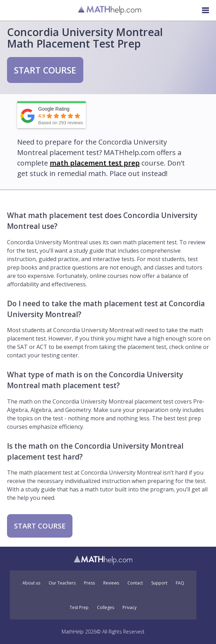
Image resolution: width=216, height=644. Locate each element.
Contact (135, 583)
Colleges (106, 608)
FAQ (180, 583)
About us (31, 583)
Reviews (111, 583)
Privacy (130, 608)
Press (89, 583)
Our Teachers (62, 583)
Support (159, 583)
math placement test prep (95, 163)
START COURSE (45, 70)
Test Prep (79, 608)
